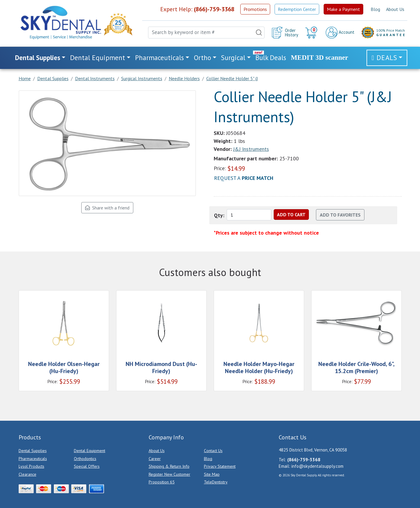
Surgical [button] (233, 58)
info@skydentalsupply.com (317, 466)
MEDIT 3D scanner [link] (320, 58)
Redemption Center (297, 9)
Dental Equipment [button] (98, 58)
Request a (244, 178)
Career (155, 459)
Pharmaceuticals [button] (159, 58)
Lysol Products (31, 466)
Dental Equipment (90, 451)
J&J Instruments (251, 149)
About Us (395, 9)
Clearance (27, 474)
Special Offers (87, 466)
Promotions (255, 9)
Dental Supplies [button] (38, 58)
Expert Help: (197, 9)
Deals (387, 58)
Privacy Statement (220, 466)
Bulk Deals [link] (271, 58)
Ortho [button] (202, 58)
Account (340, 33)
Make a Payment (343, 9)
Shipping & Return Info (169, 466)
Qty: (219, 215)
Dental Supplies (33, 451)
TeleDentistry (216, 482)
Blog (375, 9)
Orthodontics (85, 459)
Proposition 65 (162, 482)
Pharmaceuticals (33, 459)
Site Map (212, 474)
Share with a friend (107, 208)
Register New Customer (170, 474)
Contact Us (213, 451)
